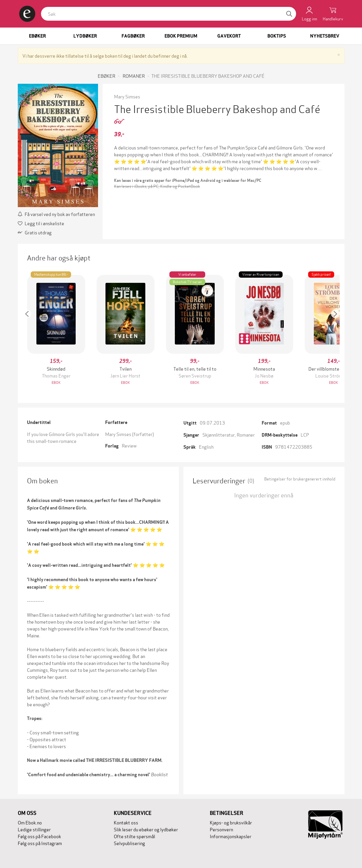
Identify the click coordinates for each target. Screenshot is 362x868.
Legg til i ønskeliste (41, 223)
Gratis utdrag (35, 232)
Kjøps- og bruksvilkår (231, 822)
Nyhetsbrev (325, 36)
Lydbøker (85, 36)
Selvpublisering (129, 843)
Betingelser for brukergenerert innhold (300, 479)
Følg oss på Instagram (40, 843)
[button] (30, 330)
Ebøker (37, 36)
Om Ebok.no (30, 822)
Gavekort (229, 36)
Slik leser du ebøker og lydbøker (146, 829)
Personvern (221, 829)
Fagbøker (133, 36)
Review (129, 445)
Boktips (277, 36)
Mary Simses (127, 96)
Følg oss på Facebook (39, 836)
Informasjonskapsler (231, 836)
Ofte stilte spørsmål (134, 836)
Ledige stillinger (34, 829)
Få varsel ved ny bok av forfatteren (56, 214)
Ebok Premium (181, 36)
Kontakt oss (126, 822)
